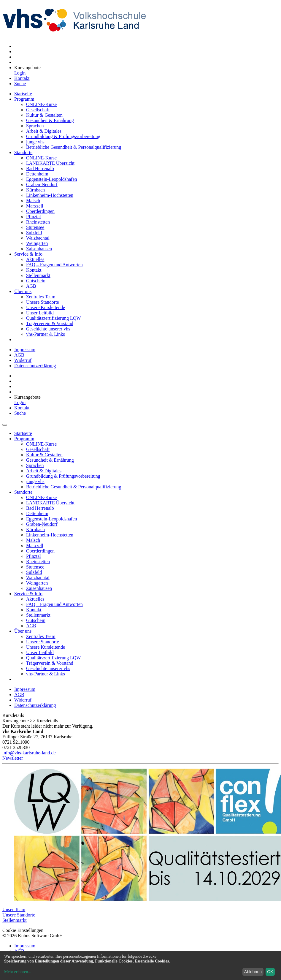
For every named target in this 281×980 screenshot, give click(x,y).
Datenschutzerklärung (35, 366)
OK (270, 972)
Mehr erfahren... (18, 972)
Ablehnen (253, 972)
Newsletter (13, 758)
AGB (19, 355)
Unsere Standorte (19, 915)
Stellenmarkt (15, 920)
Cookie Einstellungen (23, 930)
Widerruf (23, 360)
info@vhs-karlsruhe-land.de (29, 753)
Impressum (25, 350)
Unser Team (14, 909)
